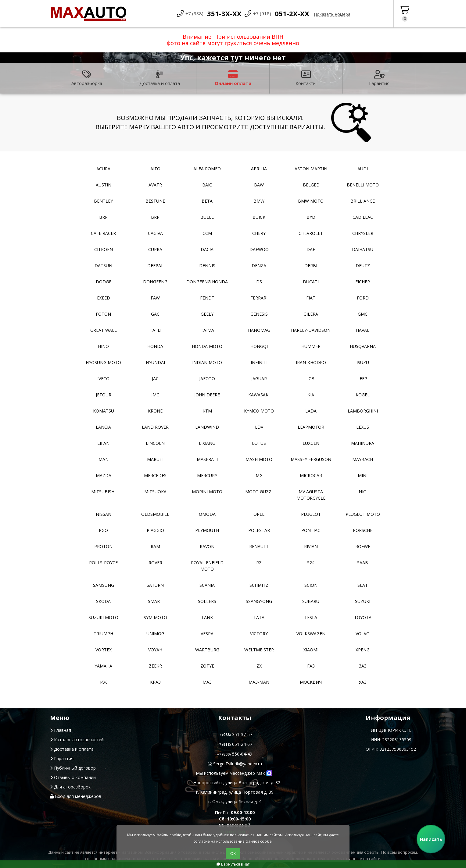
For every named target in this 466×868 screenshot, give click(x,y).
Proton (103, 546)
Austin (104, 185)
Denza (259, 266)
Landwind (207, 427)
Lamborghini (363, 411)
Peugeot (311, 514)
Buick (259, 217)
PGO (103, 530)
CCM (207, 233)
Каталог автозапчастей (77, 740)
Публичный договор (73, 768)
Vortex (104, 650)
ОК (233, 854)
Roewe (363, 546)
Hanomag (259, 330)
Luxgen (311, 443)
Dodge (104, 282)
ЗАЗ (363, 666)
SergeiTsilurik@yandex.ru (235, 764)
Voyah (155, 650)
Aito (155, 169)
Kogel (363, 395)
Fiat (311, 298)
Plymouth (207, 530)
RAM (155, 546)
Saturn (155, 585)
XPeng (363, 650)
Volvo (363, 634)
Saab (363, 563)
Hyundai (155, 362)
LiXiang (207, 443)
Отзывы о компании (73, 777)
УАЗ (363, 682)
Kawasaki (259, 395)
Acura (103, 169)
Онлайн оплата (233, 78)
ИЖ (103, 682)
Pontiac (311, 530)
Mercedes (155, 475)
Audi (363, 169)
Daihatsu (363, 249)
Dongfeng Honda (207, 282)
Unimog (155, 634)
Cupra (155, 249)
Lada (311, 411)
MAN (104, 459)
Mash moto (259, 459)
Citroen (104, 249)
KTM (207, 411)
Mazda (104, 475)
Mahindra (363, 443)
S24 (311, 563)
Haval (363, 330)
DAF (311, 249)
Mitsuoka (155, 492)
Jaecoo (207, 379)
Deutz (363, 266)
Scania (207, 585)
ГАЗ (311, 666)
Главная (61, 730)
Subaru (311, 601)
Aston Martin (311, 169)
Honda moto (207, 346)
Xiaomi (311, 650)
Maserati (207, 459)
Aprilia (259, 169)
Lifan (103, 443)
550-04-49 (235, 754)
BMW (259, 201)
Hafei (155, 330)
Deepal (155, 266)
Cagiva (155, 233)
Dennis (207, 266)
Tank (207, 617)
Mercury (207, 475)
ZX (259, 666)
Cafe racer (103, 233)
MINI (363, 475)
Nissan (104, 514)
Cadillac (363, 217)
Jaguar (259, 379)
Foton (103, 314)
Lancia (103, 427)
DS (259, 282)
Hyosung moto (103, 362)
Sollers (207, 601)
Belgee (311, 185)
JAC (155, 379)
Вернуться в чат (233, 864)
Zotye (207, 666)
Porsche (363, 530)
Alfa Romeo (207, 169)
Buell (207, 217)
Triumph (103, 634)
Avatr (155, 185)
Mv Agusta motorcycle (311, 495)
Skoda (103, 601)
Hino (103, 346)
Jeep (363, 379)
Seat (363, 585)
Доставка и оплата (160, 78)
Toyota (363, 617)
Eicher (363, 282)
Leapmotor (311, 427)
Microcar (311, 475)
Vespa (207, 634)
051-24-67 (235, 744)
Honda (155, 346)
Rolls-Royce (103, 563)
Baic (207, 185)
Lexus (363, 427)
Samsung (104, 585)
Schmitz (259, 585)
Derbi (311, 266)
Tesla (311, 617)
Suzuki (363, 601)
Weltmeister (259, 650)
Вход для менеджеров (76, 796)
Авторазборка (87, 78)
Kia (311, 395)
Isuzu (363, 362)
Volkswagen (311, 634)
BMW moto (311, 201)
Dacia (207, 249)
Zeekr (155, 666)
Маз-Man (259, 682)
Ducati (311, 282)
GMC (363, 314)
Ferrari (259, 298)
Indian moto (207, 362)
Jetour (104, 395)
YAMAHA (103, 666)
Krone (155, 411)
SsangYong (259, 601)
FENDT (207, 298)
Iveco (103, 379)
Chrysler (363, 233)
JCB (311, 379)
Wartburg (207, 650)
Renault (259, 546)
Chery (259, 233)
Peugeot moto (363, 514)
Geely (207, 314)
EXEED (104, 298)
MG (259, 475)
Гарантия (379, 78)
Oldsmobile (155, 514)
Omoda (207, 514)
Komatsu (104, 411)
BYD (311, 217)
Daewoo (259, 249)
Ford (363, 298)
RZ (259, 563)
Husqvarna (363, 346)
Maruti (155, 459)
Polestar (259, 530)
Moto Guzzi (259, 492)
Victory (259, 634)
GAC (155, 314)
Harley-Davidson (311, 330)
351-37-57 (235, 734)
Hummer (311, 346)
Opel (259, 514)
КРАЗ (155, 682)
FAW (155, 298)
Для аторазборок (70, 787)
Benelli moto (363, 185)
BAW (259, 185)
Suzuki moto (103, 617)
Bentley (103, 201)
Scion (311, 585)
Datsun (103, 266)
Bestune (155, 201)
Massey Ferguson (311, 459)
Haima (207, 330)
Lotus (259, 443)
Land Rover (155, 427)
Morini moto (207, 492)
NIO (363, 492)
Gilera (311, 314)
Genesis (259, 314)
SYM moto (155, 617)
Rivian (311, 546)
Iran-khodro (311, 362)
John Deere (207, 395)
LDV (259, 427)
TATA (259, 617)
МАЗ (207, 682)
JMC (155, 395)
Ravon (207, 546)
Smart (155, 601)
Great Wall (104, 330)
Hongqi (259, 346)
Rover (155, 563)
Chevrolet (311, 233)
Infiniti (259, 362)
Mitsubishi (103, 492)
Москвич (311, 682)
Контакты (306, 78)
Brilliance (363, 201)
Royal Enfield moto (207, 566)
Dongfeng (155, 282)
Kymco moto (259, 411)
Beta (207, 201)
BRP (103, 217)
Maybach (363, 459)
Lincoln (155, 443)
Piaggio (155, 530)
